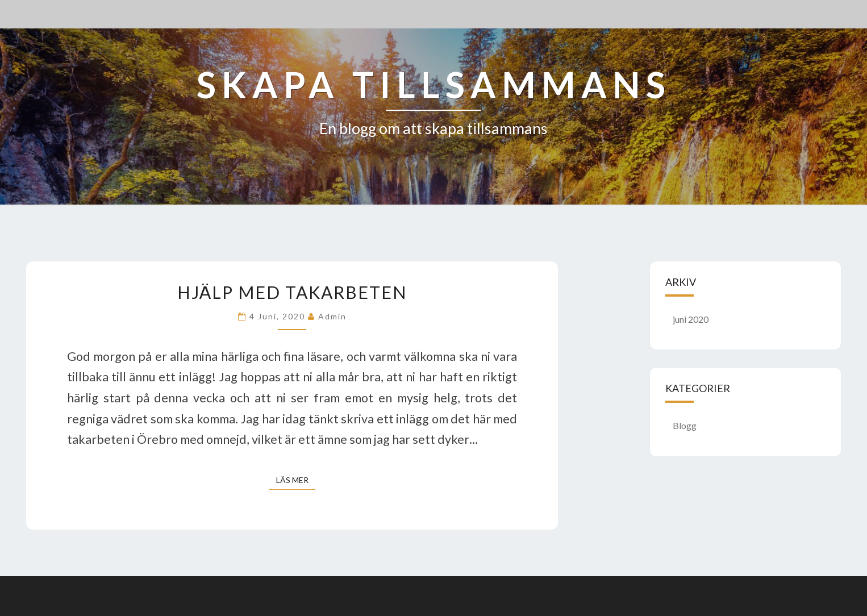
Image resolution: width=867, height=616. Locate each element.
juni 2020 (691, 319)
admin (332, 316)
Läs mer (296, 479)
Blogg (685, 425)
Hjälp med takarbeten (292, 292)
